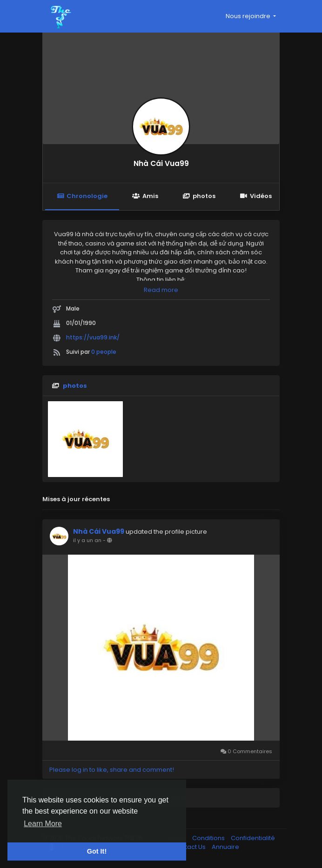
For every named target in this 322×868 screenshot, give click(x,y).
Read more (161, 290)
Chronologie (82, 196)
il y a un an (87, 540)
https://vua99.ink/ (93, 337)
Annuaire (225, 847)
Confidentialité (253, 838)
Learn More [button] (43, 824)
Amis (145, 196)
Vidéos (256, 196)
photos (199, 196)
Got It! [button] (97, 851)
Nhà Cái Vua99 (161, 163)
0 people (104, 352)
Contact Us (190, 847)
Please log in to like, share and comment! (112, 770)
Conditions (209, 838)
